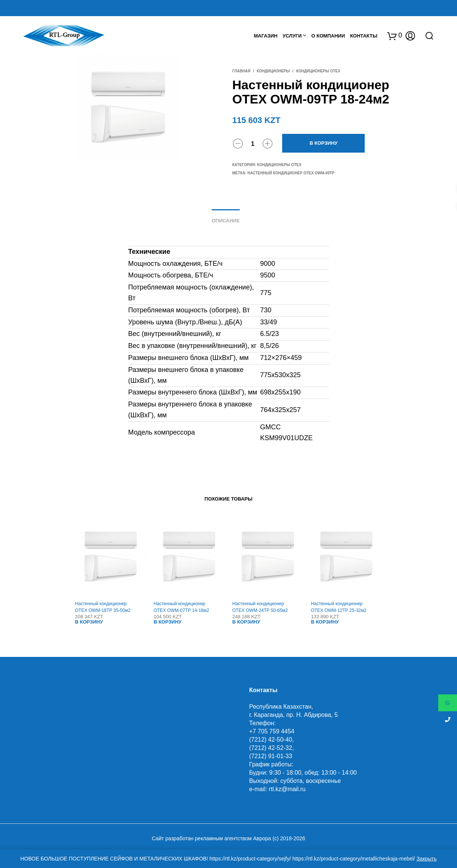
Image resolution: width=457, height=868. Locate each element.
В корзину (324, 143)
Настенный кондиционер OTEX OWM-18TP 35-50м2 (103, 607)
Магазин (265, 36)
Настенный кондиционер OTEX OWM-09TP (291, 173)
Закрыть (427, 859)
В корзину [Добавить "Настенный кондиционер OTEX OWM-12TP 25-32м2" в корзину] (325, 622)
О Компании (328, 36)
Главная (241, 71)
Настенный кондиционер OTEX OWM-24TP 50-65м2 (260, 607)
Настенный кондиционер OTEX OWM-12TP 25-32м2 (339, 607)
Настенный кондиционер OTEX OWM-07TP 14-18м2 (181, 607)
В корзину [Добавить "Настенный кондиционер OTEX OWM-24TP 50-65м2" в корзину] (246, 622)
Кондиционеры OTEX (318, 71)
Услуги (292, 36)
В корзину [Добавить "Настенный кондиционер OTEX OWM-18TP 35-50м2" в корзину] (89, 622)
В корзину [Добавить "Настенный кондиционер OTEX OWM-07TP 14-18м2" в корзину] (168, 622)
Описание (226, 221)
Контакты (364, 36)
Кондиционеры (273, 71)
